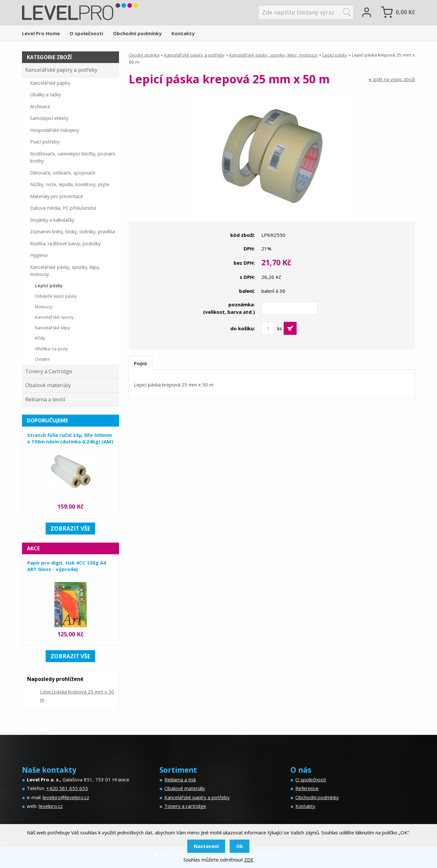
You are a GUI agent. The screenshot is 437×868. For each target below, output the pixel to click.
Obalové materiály (48, 385)
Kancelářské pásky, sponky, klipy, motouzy (273, 55)
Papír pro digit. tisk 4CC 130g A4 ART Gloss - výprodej (67, 566)
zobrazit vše (70, 529)
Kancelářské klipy (53, 328)
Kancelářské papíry (50, 83)
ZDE (249, 860)
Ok (240, 846)
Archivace (40, 106)
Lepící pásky (335, 55)
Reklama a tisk (180, 779)
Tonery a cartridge (185, 806)
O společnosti (86, 33)
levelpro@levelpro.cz (66, 797)
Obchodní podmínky (137, 33)
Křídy (40, 338)
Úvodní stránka (144, 55)
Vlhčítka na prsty (51, 349)
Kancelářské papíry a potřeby (194, 55)
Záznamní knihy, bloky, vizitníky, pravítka (72, 232)
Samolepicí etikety (49, 118)
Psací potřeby (45, 142)
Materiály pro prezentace (57, 196)
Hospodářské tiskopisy (55, 130)
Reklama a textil (45, 399)
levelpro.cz (51, 806)
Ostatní (42, 359)
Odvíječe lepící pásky (56, 296)
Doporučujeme (47, 420)
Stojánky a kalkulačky (52, 220)
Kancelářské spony (54, 317)
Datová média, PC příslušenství (63, 208)
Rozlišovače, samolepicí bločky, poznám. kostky (73, 157)
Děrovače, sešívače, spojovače (63, 173)
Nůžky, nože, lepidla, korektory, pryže (70, 184)
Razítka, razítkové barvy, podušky (65, 243)
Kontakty (183, 33)
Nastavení (206, 846)
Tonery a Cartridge (49, 371)
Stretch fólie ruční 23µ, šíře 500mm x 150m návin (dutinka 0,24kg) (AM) (70, 438)
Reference (307, 788)
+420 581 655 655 (67, 788)
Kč (405, 12)
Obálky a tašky (45, 95)
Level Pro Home (41, 33)
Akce (33, 548)
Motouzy (44, 307)
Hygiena (39, 255)
